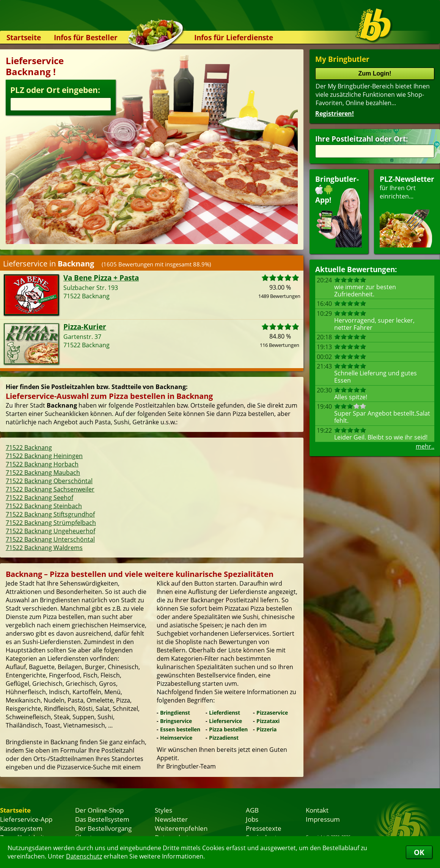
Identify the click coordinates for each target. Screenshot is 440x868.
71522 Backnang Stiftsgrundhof (50, 514)
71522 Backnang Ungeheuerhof (50, 531)
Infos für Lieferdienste (234, 37)
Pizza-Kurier (85, 327)
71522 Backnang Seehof (39, 498)
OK (419, 852)
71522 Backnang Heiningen (44, 456)
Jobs (252, 819)
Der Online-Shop (99, 810)
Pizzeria (266, 729)
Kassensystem (21, 828)
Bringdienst (175, 713)
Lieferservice (225, 721)
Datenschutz (84, 856)
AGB (252, 810)
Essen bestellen (180, 729)
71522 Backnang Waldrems (44, 548)
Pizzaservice (272, 713)
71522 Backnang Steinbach (44, 506)
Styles (163, 810)
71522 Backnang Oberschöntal (49, 481)
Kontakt (317, 810)
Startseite (24, 37)
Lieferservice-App (26, 819)
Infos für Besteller (86, 37)
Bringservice (176, 721)
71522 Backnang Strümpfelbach (51, 523)
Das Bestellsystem (102, 819)
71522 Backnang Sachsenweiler (50, 489)
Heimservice (176, 738)
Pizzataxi (268, 721)
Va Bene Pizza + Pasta (101, 278)
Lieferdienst (225, 713)
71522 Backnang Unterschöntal (50, 539)
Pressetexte (264, 828)
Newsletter (171, 819)
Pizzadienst (224, 738)
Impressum (323, 819)
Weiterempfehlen (181, 828)
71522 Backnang (29, 447)
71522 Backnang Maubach (43, 473)
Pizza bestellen (228, 729)
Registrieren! (335, 113)
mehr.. (425, 446)
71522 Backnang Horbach (42, 464)
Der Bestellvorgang (103, 828)
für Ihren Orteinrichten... (407, 211)
